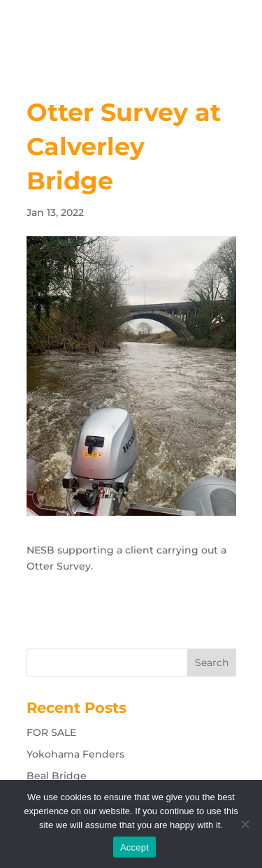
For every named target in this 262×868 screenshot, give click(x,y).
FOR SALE (51, 732)
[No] (245, 824)
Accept (134, 847)
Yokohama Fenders (75, 754)
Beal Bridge (57, 776)
